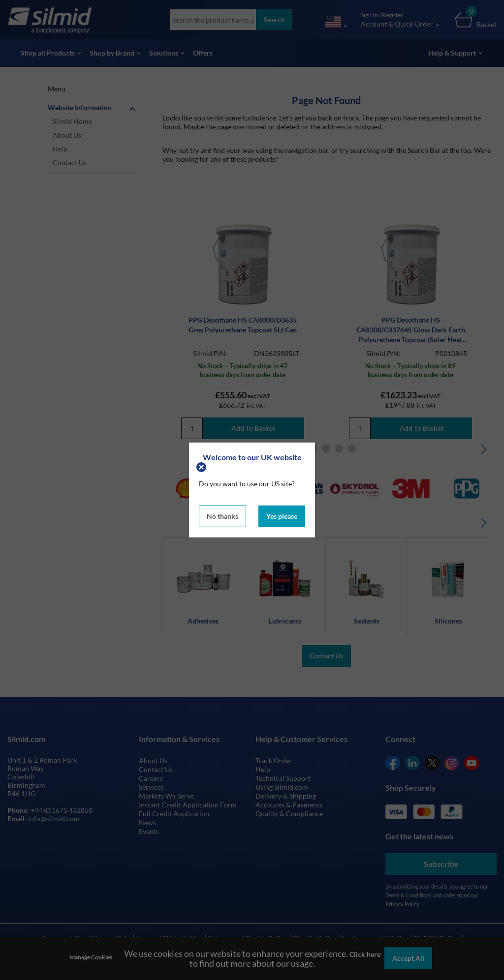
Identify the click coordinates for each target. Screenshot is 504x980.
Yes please (282, 516)
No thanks (222, 516)
